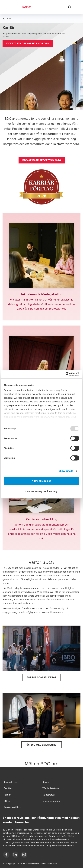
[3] (6, 855)
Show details (66, 471)
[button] (28, 44)
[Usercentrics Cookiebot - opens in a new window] (65, 374)
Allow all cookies (42, 481)
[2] (24, 855)
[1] (15, 855)
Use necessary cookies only (42, 491)
